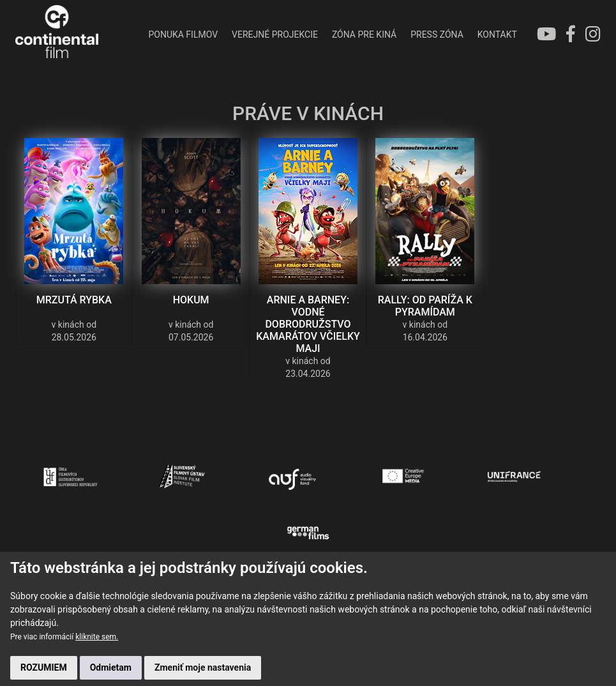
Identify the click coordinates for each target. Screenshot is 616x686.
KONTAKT (497, 34)
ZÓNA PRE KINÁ (364, 34)
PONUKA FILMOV (183, 34)
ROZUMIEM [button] (44, 667)
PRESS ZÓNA (437, 34)
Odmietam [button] (111, 667)
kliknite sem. (97, 637)
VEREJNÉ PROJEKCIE (275, 34)
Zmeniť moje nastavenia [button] (203, 667)
